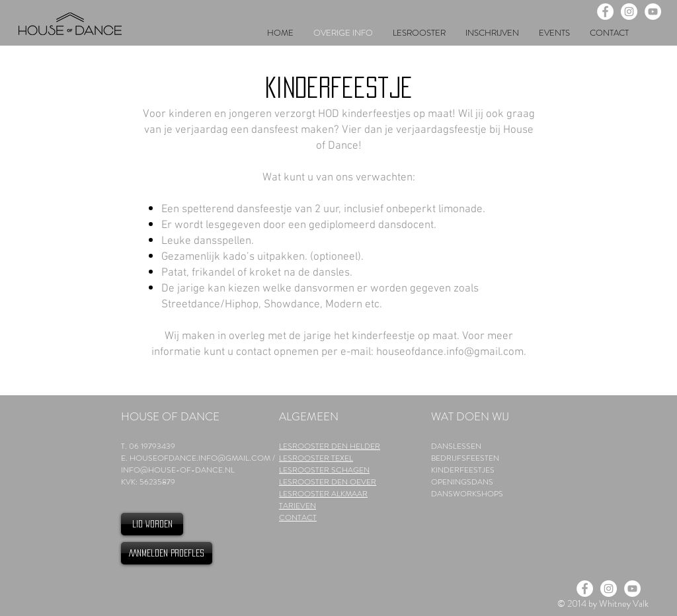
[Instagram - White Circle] (629, 12)
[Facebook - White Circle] (605, 12)
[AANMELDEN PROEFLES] (167, 553)
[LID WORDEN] (152, 524)
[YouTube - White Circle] (653, 12)
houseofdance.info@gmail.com (450, 352)
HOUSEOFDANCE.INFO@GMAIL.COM (200, 458)
